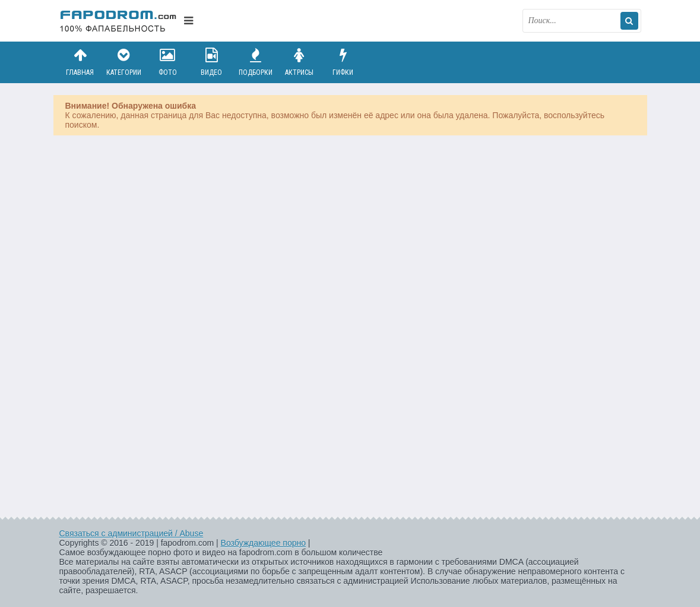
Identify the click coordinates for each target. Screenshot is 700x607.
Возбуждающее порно (263, 543)
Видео (211, 62)
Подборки (255, 62)
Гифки (343, 62)
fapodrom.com (119, 21)
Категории (123, 62)
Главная (80, 62)
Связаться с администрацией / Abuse (132, 533)
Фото (167, 62)
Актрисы (299, 62)
